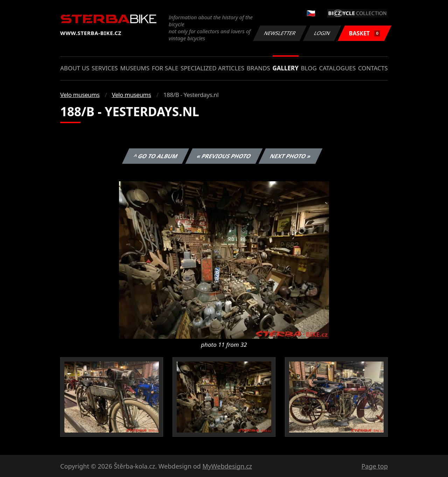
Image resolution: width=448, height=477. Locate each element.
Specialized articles (212, 68)
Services (105, 68)
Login (322, 33)
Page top (375, 466)
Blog (309, 68)
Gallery (286, 68)
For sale (165, 68)
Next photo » (290, 156)
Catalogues (337, 68)
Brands (258, 68)
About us (75, 68)
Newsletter (280, 33)
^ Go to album (155, 156)
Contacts (373, 68)
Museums (135, 68)
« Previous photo (224, 156)
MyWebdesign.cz (227, 466)
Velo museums (80, 95)
